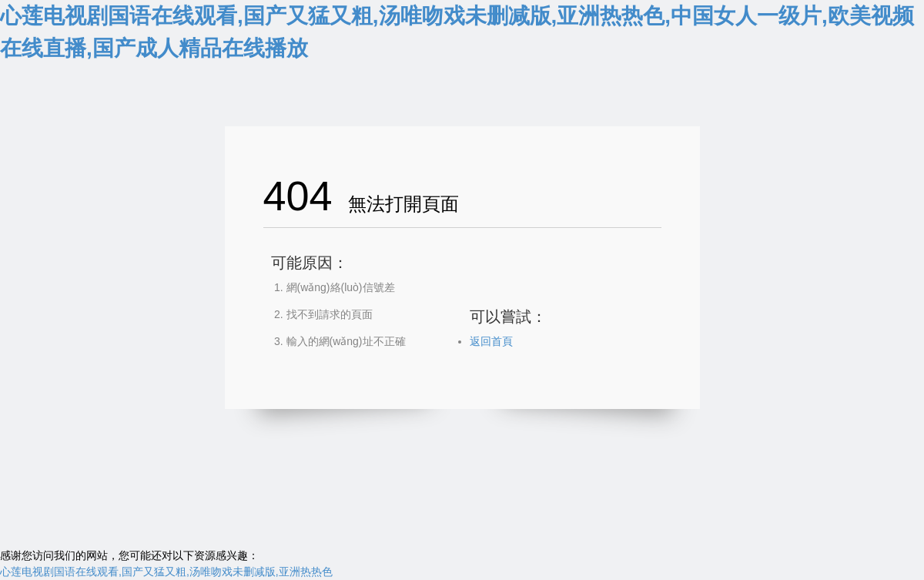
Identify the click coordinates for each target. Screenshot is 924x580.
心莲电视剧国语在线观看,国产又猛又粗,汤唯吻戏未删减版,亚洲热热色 (166, 572)
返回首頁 (491, 341)
